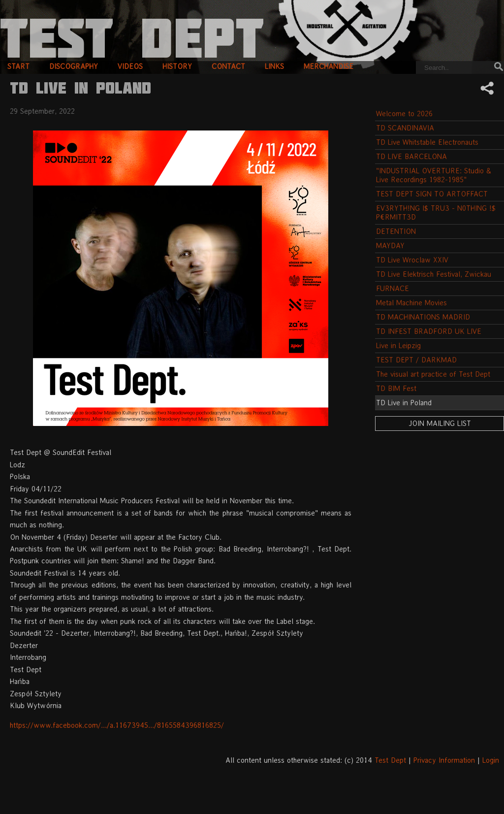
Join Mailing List (440, 423)
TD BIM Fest (396, 388)
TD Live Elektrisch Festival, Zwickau (434, 274)
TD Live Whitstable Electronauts (427, 142)
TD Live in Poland (404, 403)
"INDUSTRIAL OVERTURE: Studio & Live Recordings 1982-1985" (434, 175)
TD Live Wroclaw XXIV (412, 260)
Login (491, 760)
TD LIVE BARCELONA (411, 156)
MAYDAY (390, 245)
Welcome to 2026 (404, 114)
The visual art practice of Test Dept (433, 374)
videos (130, 66)
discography (74, 66)
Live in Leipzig (398, 345)
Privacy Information (444, 760)
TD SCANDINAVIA (405, 128)
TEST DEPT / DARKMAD (416, 360)
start (18, 66)
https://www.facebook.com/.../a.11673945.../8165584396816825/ (117, 725)
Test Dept (390, 760)
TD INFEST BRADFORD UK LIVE (429, 331)
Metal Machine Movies (411, 303)
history (177, 66)
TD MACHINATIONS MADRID (423, 317)
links (274, 66)
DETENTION (396, 231)
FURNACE (393, 288)
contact (228, 66)
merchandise (329, 66)
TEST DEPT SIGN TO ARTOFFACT (432, 194)
